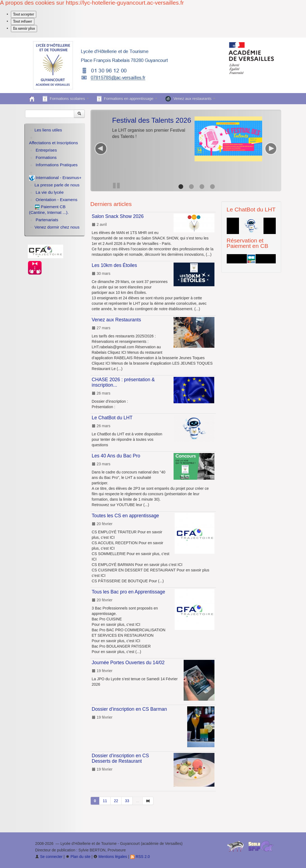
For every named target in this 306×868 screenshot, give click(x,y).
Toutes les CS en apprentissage (125, 516)
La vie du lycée (50, 192)
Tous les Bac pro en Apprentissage (128, 592)
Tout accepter (24, 14)
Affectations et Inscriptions (54, 143)
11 (105, 801)
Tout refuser (23, 21)
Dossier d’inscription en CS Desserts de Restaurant (120, 758)
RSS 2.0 (140, 857)
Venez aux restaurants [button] (190, 99)
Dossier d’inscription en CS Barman (129, 709)
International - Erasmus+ (55, 178)
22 (116, 801)
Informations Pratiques (57, 165)
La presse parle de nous (57, 185)
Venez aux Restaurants (116, 320)
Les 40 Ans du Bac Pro (116, 456)
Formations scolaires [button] (66, 99)
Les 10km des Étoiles (114, 265)
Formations (46, 157)
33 (127, 801)
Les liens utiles (48, 130)
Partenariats (47, 220)
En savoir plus (24, 28)
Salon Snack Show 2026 (118, 216)
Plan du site (78, 857)
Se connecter (49, 857)
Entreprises (46, 150)
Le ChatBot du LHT (112, 418)
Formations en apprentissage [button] (127, 99)
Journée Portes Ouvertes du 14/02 (128, 663)
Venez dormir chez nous (57, 227)
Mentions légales (110, 857)
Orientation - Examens (57, 200)
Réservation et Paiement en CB (248, 243)
